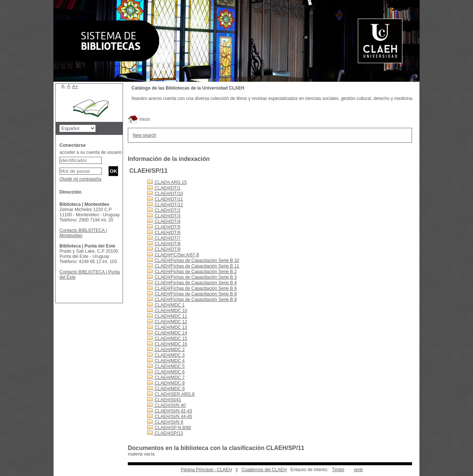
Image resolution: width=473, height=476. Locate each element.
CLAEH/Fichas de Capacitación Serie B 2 (192, 272)
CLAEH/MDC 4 (166, 361)
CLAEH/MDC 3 (166, 355)
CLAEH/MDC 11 (167, 316)
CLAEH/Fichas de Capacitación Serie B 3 (192, 277)
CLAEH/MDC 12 (167, 322)
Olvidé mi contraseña (80, 179)
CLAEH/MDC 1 (166, 305)
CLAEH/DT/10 (165, 194)
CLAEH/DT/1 (164, 188)
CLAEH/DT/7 (164, 238)
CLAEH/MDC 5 (166, 366)
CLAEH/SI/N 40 (166, 405)
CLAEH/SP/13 (165, 433)
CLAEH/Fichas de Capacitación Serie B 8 (192, 294)
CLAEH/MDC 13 (167, 327)
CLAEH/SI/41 (164, 400)
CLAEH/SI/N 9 (165, 422)
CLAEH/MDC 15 (167, 339)
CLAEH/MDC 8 (166, 383)
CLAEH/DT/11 (165, 199)
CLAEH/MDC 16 (167, 344)
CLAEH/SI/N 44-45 (170, 417)
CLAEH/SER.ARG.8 (171, 394)
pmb (358, 470)
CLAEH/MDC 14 (167, 333)
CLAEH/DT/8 (164, 244)
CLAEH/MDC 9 (166, 389)
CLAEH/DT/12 (165, 205)
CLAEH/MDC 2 (166, 350)
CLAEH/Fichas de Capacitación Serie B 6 (192, 288)
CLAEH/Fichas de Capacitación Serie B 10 (193, 260)
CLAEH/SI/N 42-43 (170, 411)
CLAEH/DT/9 (164, 249)
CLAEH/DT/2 (164, 210)
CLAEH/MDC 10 (167, 311)
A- (63, 86)
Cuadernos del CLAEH (264, 470)
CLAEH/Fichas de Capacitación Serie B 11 (193, 266)
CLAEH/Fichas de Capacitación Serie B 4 (192, 283)
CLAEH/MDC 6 (166, 372)
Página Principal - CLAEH (206, 470)
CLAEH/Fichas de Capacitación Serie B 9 (192, 299)
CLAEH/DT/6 (164, 233)
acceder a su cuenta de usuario (90, 152)
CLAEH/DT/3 (164, 216)
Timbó (338, 470)
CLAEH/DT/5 (164, 227)
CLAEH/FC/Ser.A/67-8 (173, 255)
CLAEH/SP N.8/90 (169, 428)
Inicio (139, 119)
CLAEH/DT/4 (164, 221)
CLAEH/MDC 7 (166, 378)
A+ (75, 86)
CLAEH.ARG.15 (167, 182)
